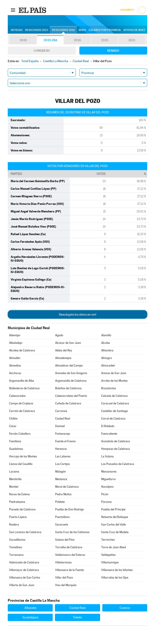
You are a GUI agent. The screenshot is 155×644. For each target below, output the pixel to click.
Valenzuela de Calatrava (24, 562)
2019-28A (50, 40)
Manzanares (109, 472)
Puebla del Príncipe (113, 509)
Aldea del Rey (64, 350)
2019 (23, 40)
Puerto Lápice (18, 517)
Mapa (82, 30)
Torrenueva (16, 555)
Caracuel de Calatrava (115, 403)
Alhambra (107, 350)
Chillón (13, 419)
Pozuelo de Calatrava (22, 509)
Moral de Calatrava (67, 487)
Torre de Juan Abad (114, 547)
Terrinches (108, 540)
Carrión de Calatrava (22, 411)
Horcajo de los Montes (23, 456)
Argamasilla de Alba (22, 381)
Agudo (59, 335)
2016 (77, 40)
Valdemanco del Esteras (70, 555)
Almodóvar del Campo (69, 366)
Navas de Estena (19, 494)
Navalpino (107, 487)
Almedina (15, 366)
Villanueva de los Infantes (117, 570)
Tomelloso (16, 547)
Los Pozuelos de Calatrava (118, 464)
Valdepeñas (108, 555)
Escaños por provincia (105, 30)
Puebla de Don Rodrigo (69, 509)
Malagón (60, 472)
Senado (113, 51)
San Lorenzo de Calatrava (25, 532)
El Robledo (108, 426)
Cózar (13, 426)
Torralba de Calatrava (69, 547)
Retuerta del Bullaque (115, 517)
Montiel (14, 487)
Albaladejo (16, 343)
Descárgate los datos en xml (77, 314)
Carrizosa (61, 411)
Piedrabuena (17, 502)
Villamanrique (110, 562)
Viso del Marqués (66, 585)
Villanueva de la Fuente (69, 570)
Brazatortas (109, 388)
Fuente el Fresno (65, 441)
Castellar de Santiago (115, 411)
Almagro (107, 358)
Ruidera (14, 525)
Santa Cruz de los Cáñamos (72, 532)
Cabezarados (17, 396)
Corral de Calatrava (113, 419)
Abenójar (15, 335)
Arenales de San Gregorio (71, 373)
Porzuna (106, 502)
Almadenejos (63, 358)
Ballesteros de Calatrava (24, 388)
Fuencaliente (109, 434)
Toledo (77, 617)
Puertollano (62, 517)
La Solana (107, 456)
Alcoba (106, 343)
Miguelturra (108, 479)
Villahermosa (63, 562)
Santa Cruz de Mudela (115, 532)
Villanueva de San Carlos (25, 578)
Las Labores (63, 456)
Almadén (15, 358)
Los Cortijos (62, 464)
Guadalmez (16, 449)
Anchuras (15, 373)
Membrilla (15, 479)
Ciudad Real (63, 419)
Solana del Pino (65, 540)
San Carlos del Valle (114, 525)
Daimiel (60, 426)
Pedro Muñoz (63, 494)
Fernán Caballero (20, 434)
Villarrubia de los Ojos (115, 578)
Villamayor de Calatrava (24, 570)
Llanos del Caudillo (21, 464)
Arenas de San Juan (114, 373)
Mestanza (61, 479)
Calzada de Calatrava (114, 396)
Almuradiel (108, 366)
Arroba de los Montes (114, 381)
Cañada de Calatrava (68, 403)
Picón (105, 494)
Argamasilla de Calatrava (71, 381)
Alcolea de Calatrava (22, 350)
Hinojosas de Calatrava (116, 449)
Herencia (61, 449)
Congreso (42, 51)
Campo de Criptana (21, 403)
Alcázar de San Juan (68, 343)
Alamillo (106, 335)
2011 (132, 40)
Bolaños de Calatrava (68, 388)
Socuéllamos (17, 540)
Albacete (30, 608)
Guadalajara (30, 617)
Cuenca (125, 608)
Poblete (60, 502)
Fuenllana (15, 441)
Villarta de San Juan (22, 585)
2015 (105, 40)
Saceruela (62, 525)
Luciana (14, 472)
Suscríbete (127, 10)
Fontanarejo (63, 434)
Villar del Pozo (64, 578)
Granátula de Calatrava (116, 441)
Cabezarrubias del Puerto (71, 396)
